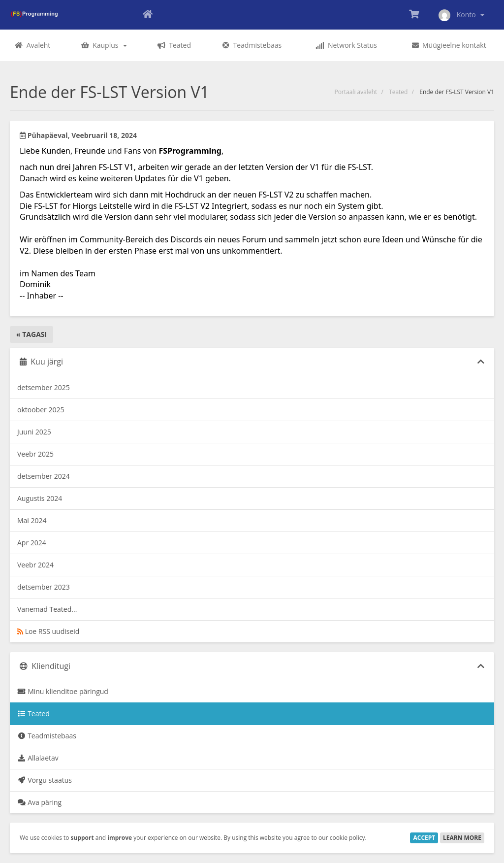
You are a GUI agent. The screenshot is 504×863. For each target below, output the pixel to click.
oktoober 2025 (41, 410)
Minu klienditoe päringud (63, 691)
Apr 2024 (32, 543)
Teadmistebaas (47, 736)
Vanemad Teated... (47, 609)
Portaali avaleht (356, 92)
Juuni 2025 (34, 432)
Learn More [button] (462, 838)
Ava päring (39, 802)
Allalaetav (38, 758)
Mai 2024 (32, 520)
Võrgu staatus (45, 780)
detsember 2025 (44, 387)
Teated (398, 92)
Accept (424, 838)
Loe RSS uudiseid (48, 631)
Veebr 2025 (35, 454)
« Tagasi (31, 334)
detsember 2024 (44, 476)
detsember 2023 (44, 587)
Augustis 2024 (40, 498)
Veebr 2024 (35, 565)
